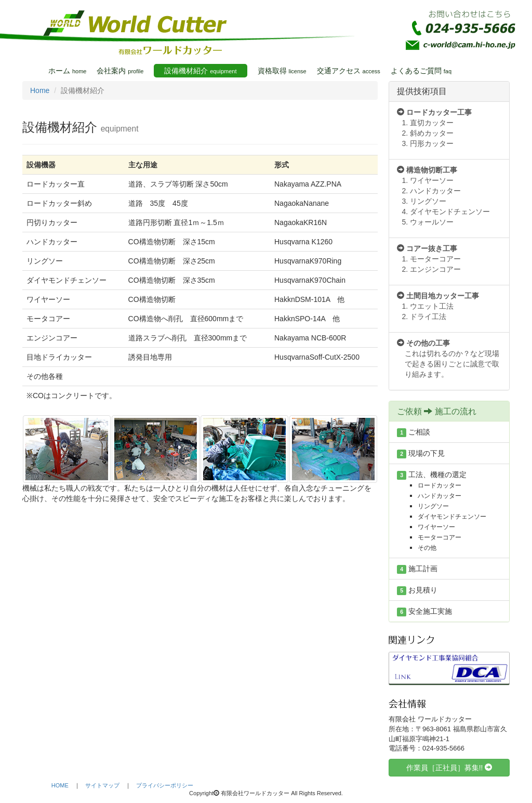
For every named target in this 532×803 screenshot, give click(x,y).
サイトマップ (102, 785)
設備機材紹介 (200, 71)
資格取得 (282, 71)
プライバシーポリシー (165, 785)
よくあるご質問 (421, 71)
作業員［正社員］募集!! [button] (449, 768)
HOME (60, 785)
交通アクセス (349, 71)
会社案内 (120, 71)
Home (40, 90)
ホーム (67, 71)
